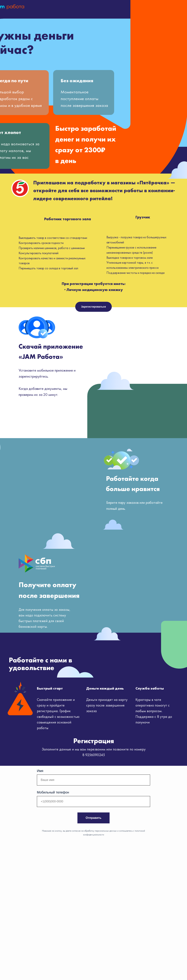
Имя (40, 771)
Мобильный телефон (53, 792)
